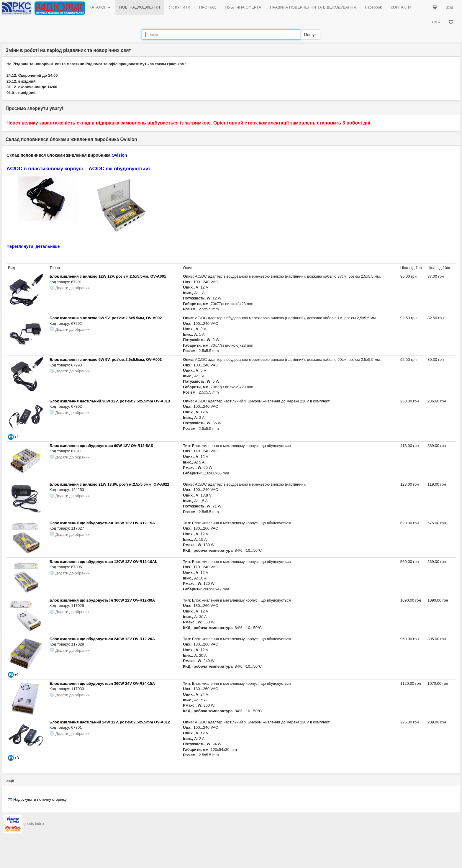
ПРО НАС (208, 7)
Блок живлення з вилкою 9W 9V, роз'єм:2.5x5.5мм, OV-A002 (106, 318)
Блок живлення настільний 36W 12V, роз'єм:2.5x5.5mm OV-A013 (110, 401)
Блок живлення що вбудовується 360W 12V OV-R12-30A (102, 600)
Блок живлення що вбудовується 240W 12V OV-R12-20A (102, 639)
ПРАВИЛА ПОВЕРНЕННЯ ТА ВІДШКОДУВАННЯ (313, 7)
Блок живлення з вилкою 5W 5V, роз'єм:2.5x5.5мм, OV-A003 (106, 360)
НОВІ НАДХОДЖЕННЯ (140, 7)
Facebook (373, 7)
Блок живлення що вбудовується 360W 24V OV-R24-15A (102, 683)
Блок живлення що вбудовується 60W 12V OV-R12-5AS (101, 446)
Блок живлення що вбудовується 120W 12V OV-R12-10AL (103, 562)
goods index (34, 824)
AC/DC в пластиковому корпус (44, 169)
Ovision (119, 155)
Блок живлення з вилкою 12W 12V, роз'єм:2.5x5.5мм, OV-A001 (108, 276)
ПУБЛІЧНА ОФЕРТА (243, 7)
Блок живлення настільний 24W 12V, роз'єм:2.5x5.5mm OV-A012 (110, 722)
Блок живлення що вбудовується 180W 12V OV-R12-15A (102, 523)
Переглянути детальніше (33, 246)
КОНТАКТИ (401, 7)
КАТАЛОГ (100, 7)
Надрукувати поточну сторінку (40, 799)
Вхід (450, 7)
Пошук (310, 35)
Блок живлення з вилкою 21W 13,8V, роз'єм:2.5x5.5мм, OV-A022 (109, 484)
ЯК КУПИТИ (180, 7)
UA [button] (436, 22)
